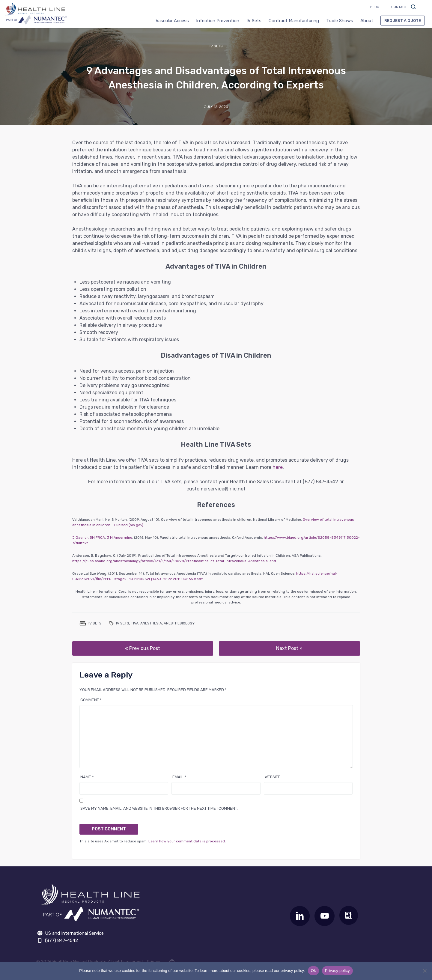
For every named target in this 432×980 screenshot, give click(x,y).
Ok (313, 971)
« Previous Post (143, 648)
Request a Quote (403, 21)
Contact (399, 7)
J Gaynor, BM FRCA (89, 538)
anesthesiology (179, 623)
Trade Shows (340, 21)
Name (87, 777)
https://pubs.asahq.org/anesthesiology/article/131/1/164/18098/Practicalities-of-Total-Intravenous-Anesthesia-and (174, 561)
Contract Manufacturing (294, 21)
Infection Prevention (218, 21)
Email (179, 777)
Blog (375, 7)
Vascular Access (172, 21)
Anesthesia (151, 623)
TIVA (135, 623)
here (278, 467)
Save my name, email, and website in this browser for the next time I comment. (159, 808)
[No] (425, 971)
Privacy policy (337, 971)
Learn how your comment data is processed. (187, 841)
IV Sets (254, 21)
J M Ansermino (119, 538)
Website (273, 777)
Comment (91, 700)
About (367, 21)
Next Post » (289, 648)
